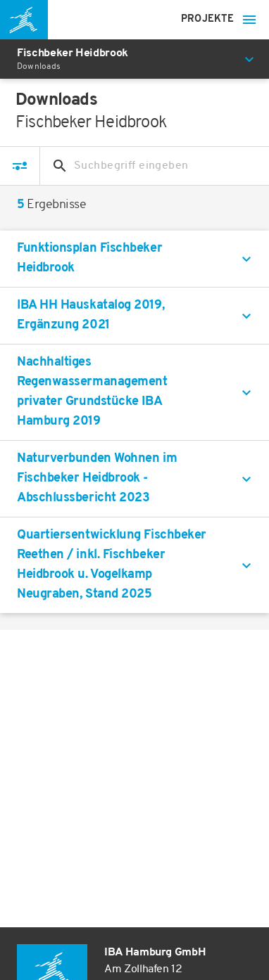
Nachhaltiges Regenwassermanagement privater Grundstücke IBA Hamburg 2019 (92, 392)
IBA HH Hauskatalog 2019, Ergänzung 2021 (90, 315)
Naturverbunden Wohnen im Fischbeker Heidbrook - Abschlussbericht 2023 (97, 478)
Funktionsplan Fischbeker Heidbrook (89, 258)
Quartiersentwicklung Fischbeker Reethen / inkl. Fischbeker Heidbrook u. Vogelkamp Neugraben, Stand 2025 (112, 565)
